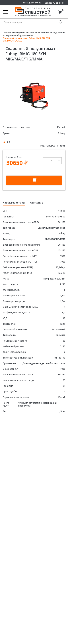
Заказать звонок (54, 3)
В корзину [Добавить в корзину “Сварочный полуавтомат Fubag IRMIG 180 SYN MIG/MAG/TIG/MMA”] (34, 180)
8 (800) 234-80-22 (32, 3)
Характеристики (14, 203)
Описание (37, 203)
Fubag (61, 133)
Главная (7, 33)
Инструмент (19, 33)
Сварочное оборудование (18, 35)
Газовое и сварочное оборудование (46, 33)
